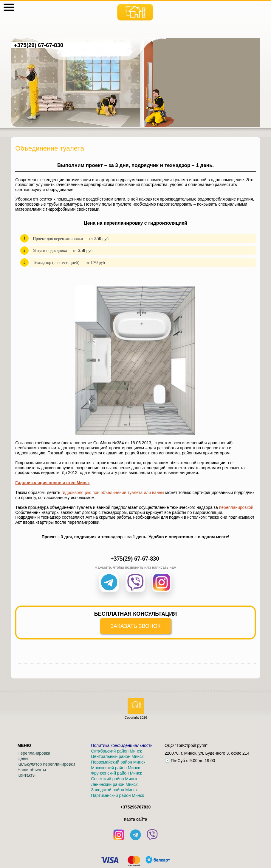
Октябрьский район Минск (116, 751)
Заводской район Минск (114, 790)
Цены (23, 758)
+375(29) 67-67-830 (38, 45)
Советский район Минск (114, 779)
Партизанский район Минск (117, 795)
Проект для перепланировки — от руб (71, 238)
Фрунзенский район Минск (116, 773)
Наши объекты (32, 770)
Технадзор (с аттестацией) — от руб (69, 262)
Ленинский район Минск (114, 784)
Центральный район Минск (117, 756)
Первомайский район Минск (118, 762)
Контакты (27, 775)
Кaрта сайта (136, 819)
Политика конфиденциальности (122, 745)
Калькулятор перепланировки (46, 764)
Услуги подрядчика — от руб (63, 250)
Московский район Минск (115, 768)
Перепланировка (34, 753)
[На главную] (135, 12)
